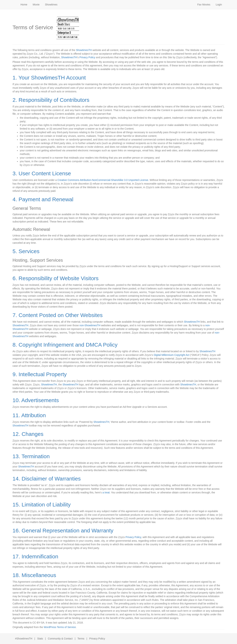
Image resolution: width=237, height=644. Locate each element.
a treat (106, 492)
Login (219, 5)
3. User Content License (42, 173)
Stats (40, 639)
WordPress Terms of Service (60, 627)
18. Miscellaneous (34, 575)
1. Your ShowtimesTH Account (49, 78)
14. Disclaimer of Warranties (47, 479)
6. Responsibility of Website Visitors (56, 278)
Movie (36, 5)
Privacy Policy (87, 57)
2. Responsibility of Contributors (51, 100)
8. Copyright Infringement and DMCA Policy (65, 345)
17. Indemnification (35, 556)
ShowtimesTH (84, 50)
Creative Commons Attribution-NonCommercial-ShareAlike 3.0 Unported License (103, 180)
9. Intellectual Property (40, 374)
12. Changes (28, 434)
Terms (81, 639)
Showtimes (51, 5)
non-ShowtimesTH (90, 325)
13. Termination (31, 456)
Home (24, 5)
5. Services (26, 251)
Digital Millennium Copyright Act (172, 355)
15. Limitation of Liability (42, 505)
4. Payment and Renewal (43, 199)
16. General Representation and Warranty (63, 530)
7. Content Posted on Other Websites (58, 315)
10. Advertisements (36, 400)
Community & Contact (60, 639)
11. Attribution (29, 415)
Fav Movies (204, 5)
